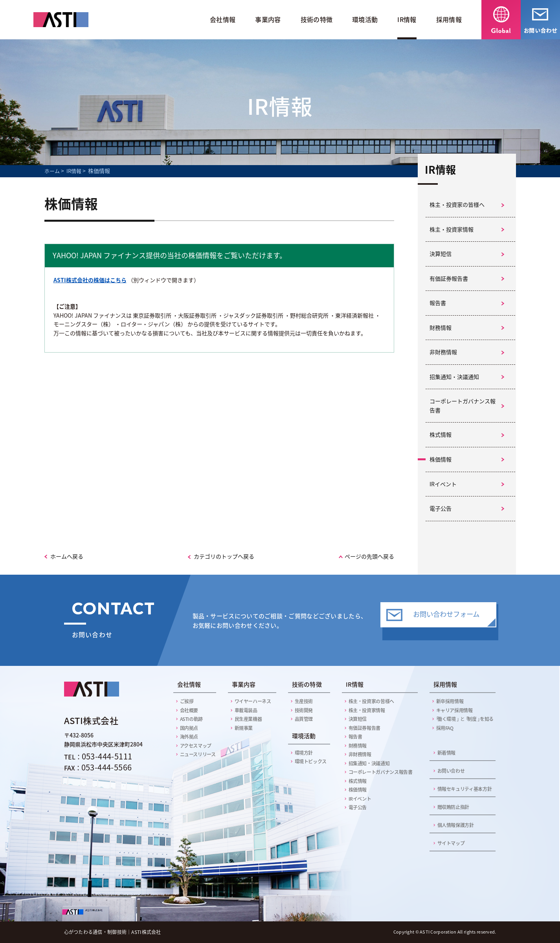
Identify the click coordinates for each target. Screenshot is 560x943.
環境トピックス (311, 761)
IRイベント (443, 484)
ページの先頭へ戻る (369, 556)
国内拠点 (189, 728)
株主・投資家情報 (452, 229)
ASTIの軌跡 (191, 719)
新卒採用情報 (450, 701)
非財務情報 (443, 352)
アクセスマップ (196, 746)
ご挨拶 (187, 701)
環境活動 (365, 19)
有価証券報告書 (449, 278)
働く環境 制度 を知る (464, 719)
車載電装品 (246, 710)
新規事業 (244, 728)
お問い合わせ (451, 771)
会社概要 (189, 710)
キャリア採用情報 (454, 710)
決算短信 (441, 254)
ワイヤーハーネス (253, 701)
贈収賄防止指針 (453, 807)
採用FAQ (445, 728)
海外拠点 (189, 737)
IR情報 (407, 19)
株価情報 (441, 459)
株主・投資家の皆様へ (457, 205)
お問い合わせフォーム (446, 620)
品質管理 (304, 719)
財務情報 (441, 328)
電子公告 (441, 508)
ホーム (52, 171)
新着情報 (447, 753)
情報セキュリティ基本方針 (465, 789)
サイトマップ (451, 843)
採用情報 (449, 19)
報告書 (438, 303)
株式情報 (441, 435)
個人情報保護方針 (456, 825)
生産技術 (304, 701)
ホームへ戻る (67, 556)
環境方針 (304, 753)
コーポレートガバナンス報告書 (463, 406)
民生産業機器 (248, 719)
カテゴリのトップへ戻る (224, 556)
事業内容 (268, 19)
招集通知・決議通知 (454, 377)
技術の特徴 (317, 19)
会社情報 (223, 19)
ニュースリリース (198, 754)
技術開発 (304, 710)
